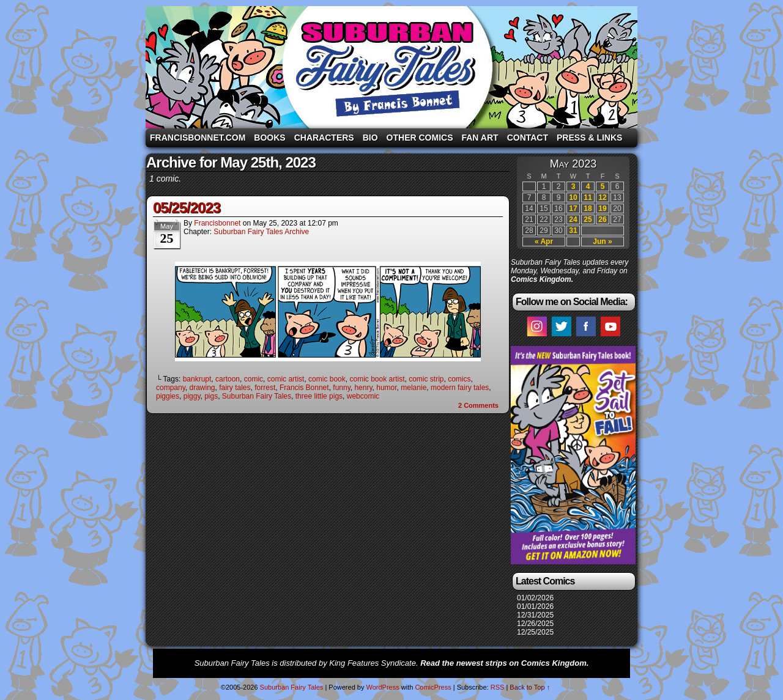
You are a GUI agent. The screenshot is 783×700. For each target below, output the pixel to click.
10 (573, 197)
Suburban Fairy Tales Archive (261, 232)
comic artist (286, 379)
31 (573, 230)
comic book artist (377, 379)
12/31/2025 (535, 615)
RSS (498, 687)
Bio (370, 138)
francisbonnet (217, 223)
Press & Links (589, 138)
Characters (324, 138)
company (171, 388)
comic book (327, 379)
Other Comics (420, 138)
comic (254, 379)
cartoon (228, 379)
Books (269, 138)
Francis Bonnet (304, 388)
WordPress (382, 687)
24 (573, 219)
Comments (478, 405)
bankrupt (197, 379)
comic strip (426, 379)
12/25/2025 (535, 632)
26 (602, 219)
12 (602, 197)
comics (459, 379)
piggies (168, 396)
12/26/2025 (535, 624)
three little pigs (319, 396)
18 (588, 208)
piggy (192, 396)
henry (363, 388)
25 (588, 219)
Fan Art (480, 138)
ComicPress (433, 687)
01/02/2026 (535, 598)
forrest (265, 388)
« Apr (544, 241)
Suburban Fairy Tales (391, 67)
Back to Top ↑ (530, 687)
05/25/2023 (187, 208)
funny (341, 388)
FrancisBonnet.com (198, 138)
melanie (414, 388)
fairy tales (235, 388)
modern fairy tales (460, 388)
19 (602, 208)
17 (573, 208)
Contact (528, 138)
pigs (211, 396)
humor (386, 388)
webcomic (363, 396)
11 (588, 197)
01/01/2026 (535, 606)
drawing (202, 388)
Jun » (602, 241)
